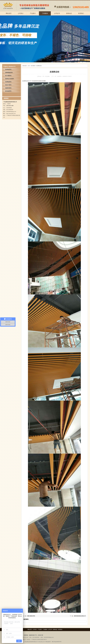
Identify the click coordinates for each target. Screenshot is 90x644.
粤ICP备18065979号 (57, 642)
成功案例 (33, 66)
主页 (29, 66)
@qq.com (51, 637)
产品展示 (33, 13)
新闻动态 (69, 13)
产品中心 (6, 66)
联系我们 (81, 13)
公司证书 (57, 13)
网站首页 (9, 13)
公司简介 (21, 13)
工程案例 (45, 13)
